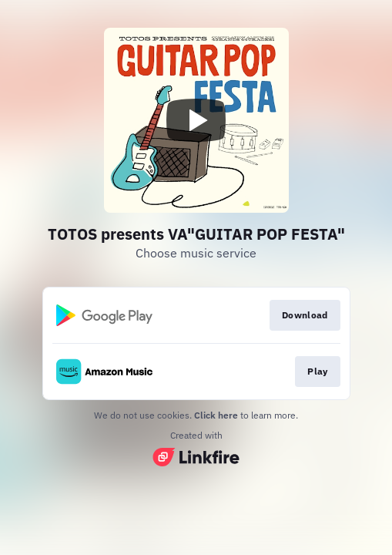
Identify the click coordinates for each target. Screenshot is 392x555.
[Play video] (196, 120)
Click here (216, 415)
